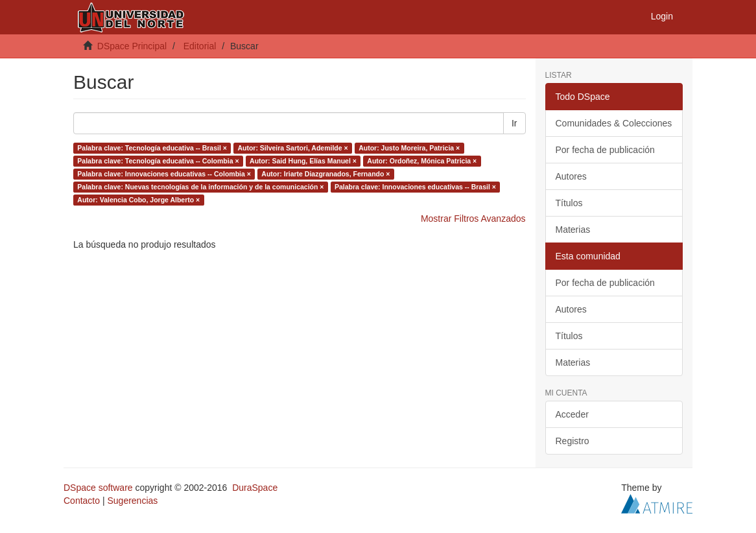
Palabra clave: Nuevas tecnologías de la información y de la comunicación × (200, 187)
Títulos (569, 203)
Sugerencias (132, 501)
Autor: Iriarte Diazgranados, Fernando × (325, 174)
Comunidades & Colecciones (614, 123)
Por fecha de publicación (605, 150)
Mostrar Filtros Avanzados (473, 219)
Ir (514, 123)
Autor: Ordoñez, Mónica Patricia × (422, 161)
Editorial (200, 46)
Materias (573, 230)
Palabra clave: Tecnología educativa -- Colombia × (158, 161)
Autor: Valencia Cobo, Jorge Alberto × (138, 200)
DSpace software (98, 488)
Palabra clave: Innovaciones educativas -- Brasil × (415, 187)
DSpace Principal (132, 46)
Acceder (572, 414)
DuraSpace (255, 488)
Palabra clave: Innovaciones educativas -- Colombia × (164, 174)
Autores (571, 176)
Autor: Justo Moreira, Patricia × (409, 148)
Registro (573, 441)
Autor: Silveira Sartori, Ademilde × (292, 148)
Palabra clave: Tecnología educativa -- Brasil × (152, 148)
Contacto (82, 501)
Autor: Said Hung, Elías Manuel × (303, 161)
